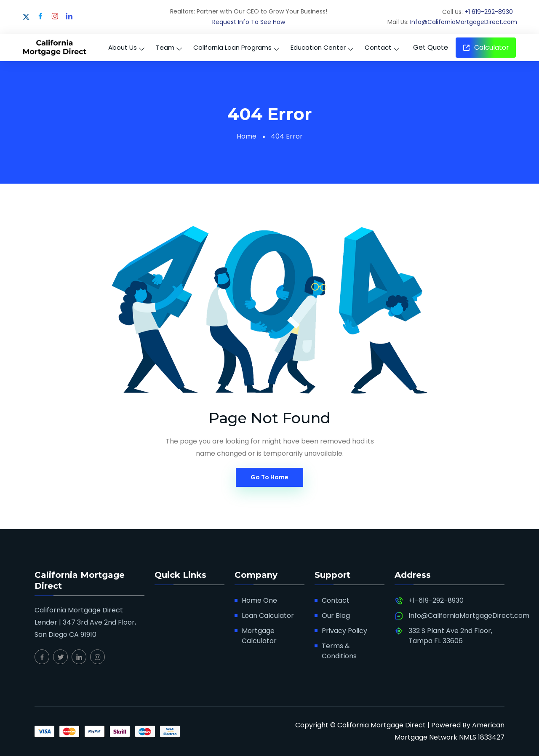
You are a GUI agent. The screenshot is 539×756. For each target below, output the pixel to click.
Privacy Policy (344, 631)
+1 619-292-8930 (489, 12)
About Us (123, 47)
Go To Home (269, 477)
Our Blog (336, 616)
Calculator (486, 47)
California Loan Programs (232, 47)
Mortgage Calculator (259, 636)
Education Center (318, 47)
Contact (378, 47)
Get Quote (431, 47)
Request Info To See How (249, 22)
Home (247, 136)
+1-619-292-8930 (436, 600)
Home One (259, 600)
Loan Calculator (268, 616)
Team (165, 47)
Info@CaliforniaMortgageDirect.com (464, 22)
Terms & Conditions (339, 651)
